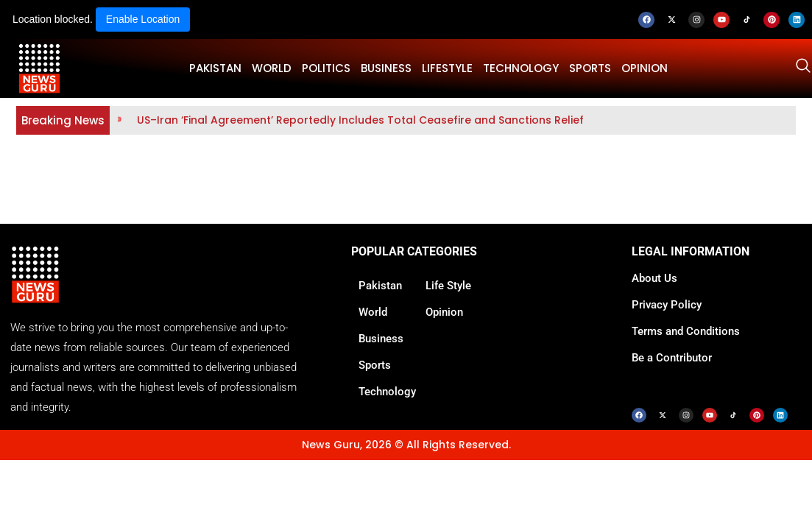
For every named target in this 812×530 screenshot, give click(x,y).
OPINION (645, 68)
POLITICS (326, 68)
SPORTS (590, 68)
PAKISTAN (215, 68)
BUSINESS (386, 68)
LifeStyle (447, 68)
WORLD (272, 68)
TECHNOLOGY (521, 68)
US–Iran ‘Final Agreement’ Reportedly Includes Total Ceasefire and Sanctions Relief (360, 120)
